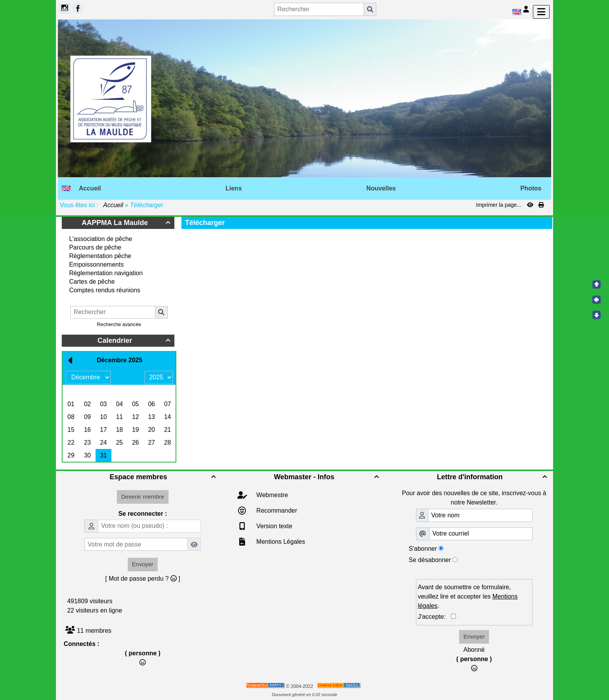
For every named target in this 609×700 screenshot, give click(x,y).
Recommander (276, 511)
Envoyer (143, 564)
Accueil (113, 205)
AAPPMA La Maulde (127, 223)
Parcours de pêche (95, 247)
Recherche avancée (119, 324)
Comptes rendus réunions (105, 290)
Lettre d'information (493, 477)
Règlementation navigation (106, 273)
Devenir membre (143, 497)
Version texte (274, 526)
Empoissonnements (97, 264)
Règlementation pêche (100, 256)
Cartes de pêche (92, 282)
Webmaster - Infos (327, 477)
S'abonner (423, 549)
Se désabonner (430, 560)
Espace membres (164, 477)
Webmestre (271, 495)
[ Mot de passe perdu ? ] (143, 579)
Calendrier (135, 340)
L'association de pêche (101, 239)
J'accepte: (434, 617)
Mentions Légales (280, 542)
